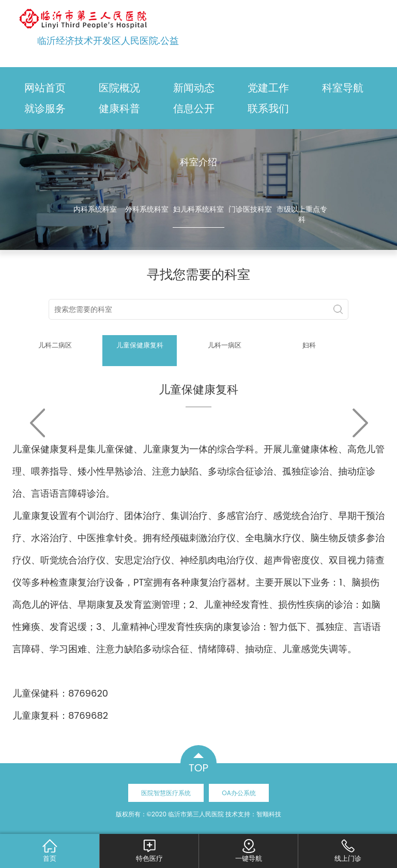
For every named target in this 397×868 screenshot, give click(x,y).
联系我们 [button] (268, 108)
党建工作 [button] (268, 88)
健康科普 (119, 108)
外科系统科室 (147, 209)
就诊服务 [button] (45, 108)
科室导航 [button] (343, 88)
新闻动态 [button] (194, 88)
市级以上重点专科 (302, 214)
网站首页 (45, 88)
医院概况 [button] (119, 88)
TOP (198, 768)
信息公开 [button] (194, 108)
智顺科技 (269, 814)
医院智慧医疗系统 (166, 793)
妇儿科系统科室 (198, 209)
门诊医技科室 (250, 209)
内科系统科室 (95, 209)
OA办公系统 (239, 793)
